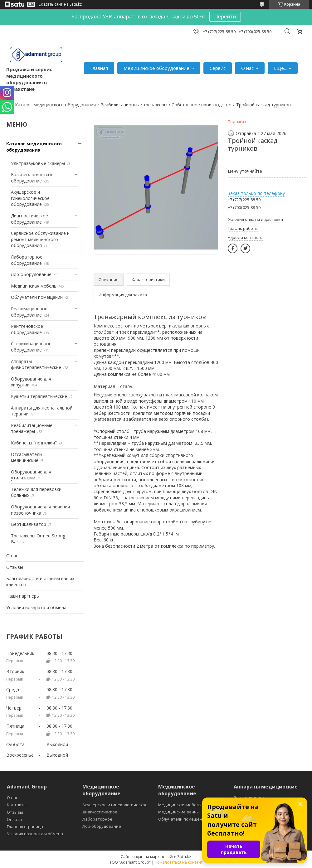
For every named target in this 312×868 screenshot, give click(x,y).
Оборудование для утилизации (31, 475)
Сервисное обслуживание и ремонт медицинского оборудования (40, 239)
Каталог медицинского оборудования (55, 105)
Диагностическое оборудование (29, 219)
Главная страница (25, 827)
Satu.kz (184, 856)
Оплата (14, 819)
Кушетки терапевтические (39, 396)
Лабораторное (97, 819)
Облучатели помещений (37, 297)
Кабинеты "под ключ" (34, 443)
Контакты (17, 805)
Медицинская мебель (34, 286)
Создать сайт (50, 4)
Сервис (218, 68)
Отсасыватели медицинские (26, 457)
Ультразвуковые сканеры (38, 163)
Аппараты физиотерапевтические (36, 364)
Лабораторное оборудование (27, 260)
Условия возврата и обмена (36, 607)
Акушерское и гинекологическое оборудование (30, 198)
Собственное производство (202, 105)
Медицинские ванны (179, 812)
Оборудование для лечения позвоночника (40, 510)
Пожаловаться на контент (179, 862)
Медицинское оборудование (156, 68)
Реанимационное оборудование (29, 312)
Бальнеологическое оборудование (32, 178)
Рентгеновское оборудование (27, 329)
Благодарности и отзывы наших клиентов (40, 582)
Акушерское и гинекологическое (115, 805)
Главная (99, 68)
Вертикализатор (29, 524)
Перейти (225, 17)
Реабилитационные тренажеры (134, 105)
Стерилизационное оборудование (31, 347)
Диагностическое (100, 812)
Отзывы (15, 567)
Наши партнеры (23, 596)
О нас (247, 68)
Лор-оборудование (31, 274)
